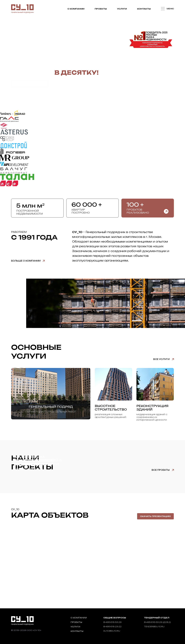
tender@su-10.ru (154, 626)
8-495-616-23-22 (112, 626)
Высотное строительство (111, 408)
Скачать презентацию (155, 516)
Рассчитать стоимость (30, 84)
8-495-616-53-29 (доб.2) (157, 622)
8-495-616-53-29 (112, 622)
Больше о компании (26, 261)
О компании (75, 9)
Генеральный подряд (51, 407)
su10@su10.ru (112, 631)
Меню (170, 9)
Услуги (121, 9)
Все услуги (161, 359)
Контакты (143, 9)
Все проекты (161, 470)
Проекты (100, 9)
